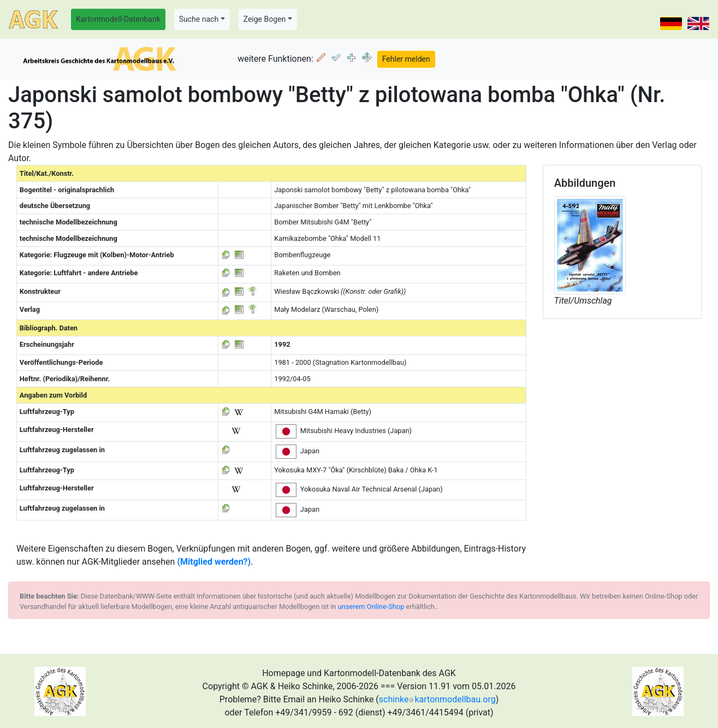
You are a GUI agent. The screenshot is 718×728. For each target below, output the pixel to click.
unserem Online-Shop (371, 606)
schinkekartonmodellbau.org (437, 699)
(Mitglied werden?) (214, 562)
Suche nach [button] (199, 19)
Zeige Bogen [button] (265, 19)
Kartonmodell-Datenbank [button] (118, 19)
